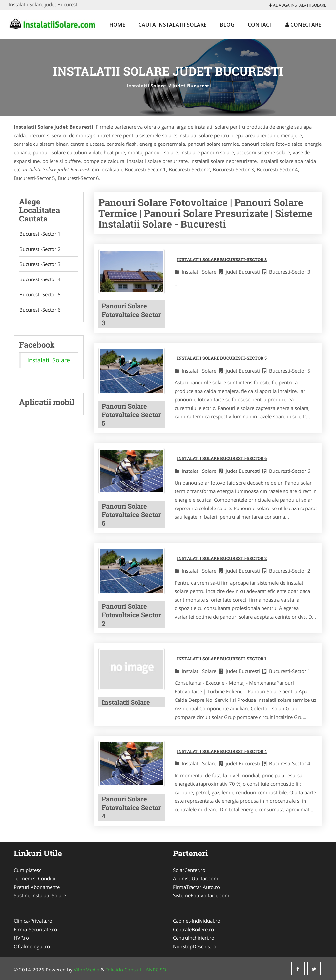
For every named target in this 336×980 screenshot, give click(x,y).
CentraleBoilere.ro (193, 929)
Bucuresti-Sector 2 (40, 249)
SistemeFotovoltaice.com (201, 895)
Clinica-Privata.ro (33, 921)
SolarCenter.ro (189, 870)
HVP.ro (21, 938)
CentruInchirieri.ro (194, 938)
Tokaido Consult (124, 970)
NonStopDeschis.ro (195, 946)
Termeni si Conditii (35, 878)
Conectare (303, 25)
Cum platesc (28, 870)
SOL (164, 970)
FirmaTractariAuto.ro (196, 887)
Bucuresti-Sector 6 (40, 311)
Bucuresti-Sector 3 (40, 265)
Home (117, 25)
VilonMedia (87, 970)
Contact (260, 25)
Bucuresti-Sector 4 (40, 280)
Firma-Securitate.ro (35, 929)
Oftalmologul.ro (32, 946)
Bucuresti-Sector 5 (40, 296)
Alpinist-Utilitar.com (196, 878)
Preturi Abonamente (37, 887)
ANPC (152, 970)
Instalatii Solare (146, 86)
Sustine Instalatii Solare (40, 895)
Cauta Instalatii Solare (173, 25)
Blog (227, 25)
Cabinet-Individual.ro (197, 921)
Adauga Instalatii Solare (298, 5)
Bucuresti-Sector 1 (40, 234)
